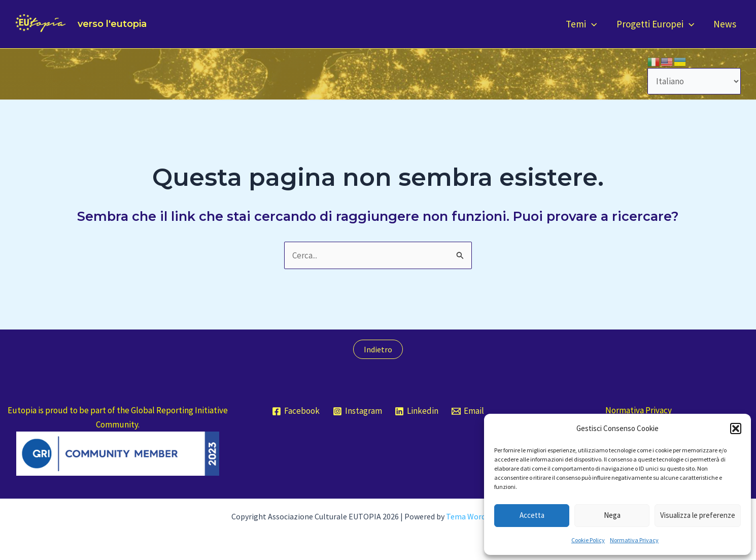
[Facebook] (296, 411)
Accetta (532, 515)
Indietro (378, 349)
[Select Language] (694, 81)
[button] (736, 429)
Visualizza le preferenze (698, 515)
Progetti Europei (655, 24)
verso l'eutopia (112, 24)
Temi (581, 24)
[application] (591, 24)
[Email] (468, 411)
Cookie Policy (588, 540)
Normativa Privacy (634, 540)
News (725, 24)
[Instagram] (357, 411)
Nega (612, 515)
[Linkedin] (417, 411)
